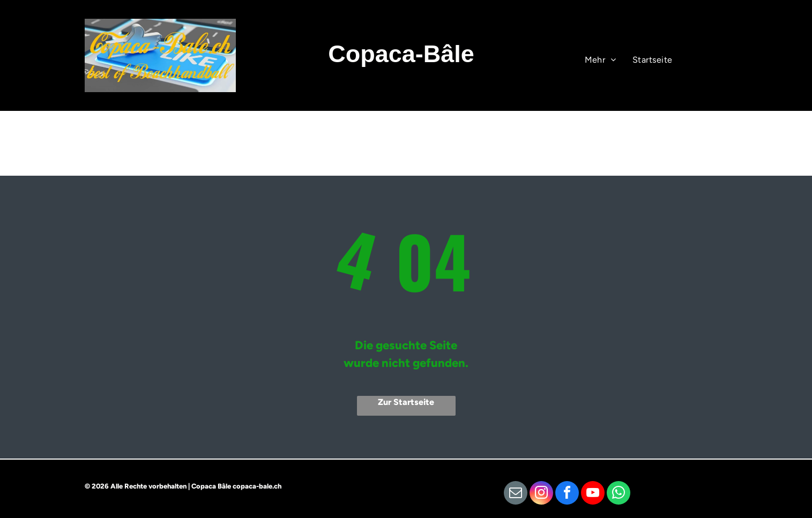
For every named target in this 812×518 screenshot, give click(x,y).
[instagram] (541, 494)
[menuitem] (653, 60)
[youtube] (593, 494)
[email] (516, 494)
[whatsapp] (619, 494)
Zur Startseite (406, 402)
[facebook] (567, 494)
